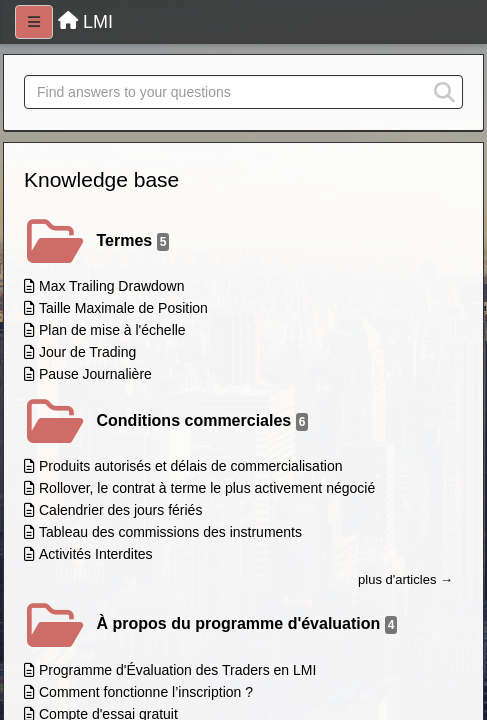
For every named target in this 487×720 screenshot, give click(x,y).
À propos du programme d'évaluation (247, 624)
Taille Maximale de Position (123, 308)
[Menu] (34, 22)
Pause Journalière (95, 374)
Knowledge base (101, 179)
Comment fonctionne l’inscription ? (146, 692)
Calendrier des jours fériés (120, 510)
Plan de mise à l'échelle (112, 330)
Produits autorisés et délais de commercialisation (190, 466)
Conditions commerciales (203, 421)
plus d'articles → (405, 579)
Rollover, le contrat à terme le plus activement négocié (207, 488)
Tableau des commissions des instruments (170, 532)
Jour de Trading (87, 352)
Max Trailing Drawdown (112, 286)
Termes (133, 241)
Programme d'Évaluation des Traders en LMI (177, 670)
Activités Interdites (96, 554)
